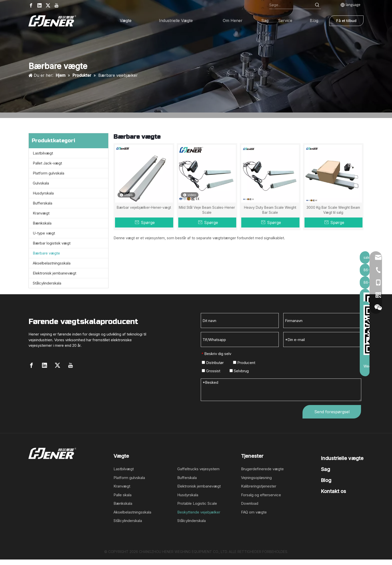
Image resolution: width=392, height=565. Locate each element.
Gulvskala (41, 183)
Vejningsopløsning (256, 478)
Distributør (213, 363)
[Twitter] (48, 5)
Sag (325, 469)
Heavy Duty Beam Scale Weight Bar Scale (270, 210)
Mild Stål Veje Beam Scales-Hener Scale (207, 210)
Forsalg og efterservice (261, 495)
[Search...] (291, 5)
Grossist (211, 371)
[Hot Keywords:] (317, 5)
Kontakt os (333, 491)
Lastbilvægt (43, 153)
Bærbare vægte (46, 253)
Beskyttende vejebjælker (199, 512)
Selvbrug (239, 371)
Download (250, 503)
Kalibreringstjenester (259, 486)
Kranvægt (41, 213)
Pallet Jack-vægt (47, 163)
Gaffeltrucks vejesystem (198, 469)
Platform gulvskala (48, 173)
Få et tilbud (346, 21)
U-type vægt (44, 233)
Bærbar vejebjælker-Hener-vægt (144, 207)
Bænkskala (42, 223)
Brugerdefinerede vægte (262, 469)
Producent (244, 363)
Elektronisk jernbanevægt (54, 273)
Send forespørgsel (332, 412)
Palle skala (122, 495)
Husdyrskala (43, 193)
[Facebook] (31, 5)
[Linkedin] (39, 5)
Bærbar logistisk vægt (52, 243)
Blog (326, 480)
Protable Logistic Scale (197, 503)
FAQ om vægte (254, 512)
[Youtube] (56, 5)
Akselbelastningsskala (52, 263)
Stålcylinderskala (47, 283)
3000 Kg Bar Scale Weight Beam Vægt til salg (333, 210)
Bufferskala (42, 203)
